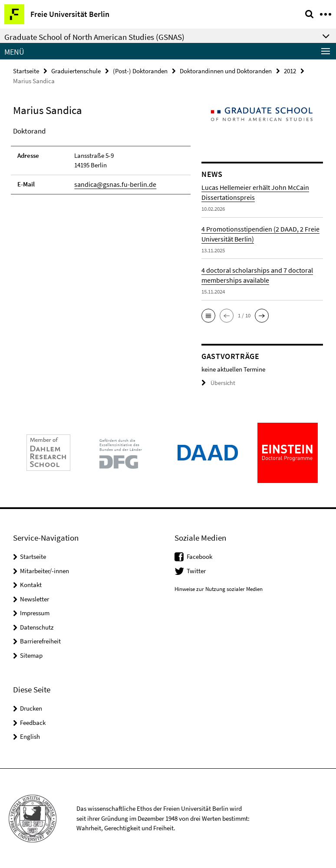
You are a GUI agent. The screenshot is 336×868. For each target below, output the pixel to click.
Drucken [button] (31, 708)
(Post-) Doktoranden (140, 70)
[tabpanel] (101, 160)
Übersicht (217, 383)
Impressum (35, 612)
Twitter (196, 570)
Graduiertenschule (76, 70)
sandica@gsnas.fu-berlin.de (112, 184)
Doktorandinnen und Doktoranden (226, 70)
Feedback (33, 722)
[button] (208, 315)
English (30, 736)
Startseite (26, 70)
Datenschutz (37, 626)
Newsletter (35, 598)
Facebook (199, 556)
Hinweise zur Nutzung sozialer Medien (219, 589)
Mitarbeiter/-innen (44, 570)
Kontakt (31, 584)
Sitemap (31, 654)
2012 (290, 70)
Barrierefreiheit (40, 641)
